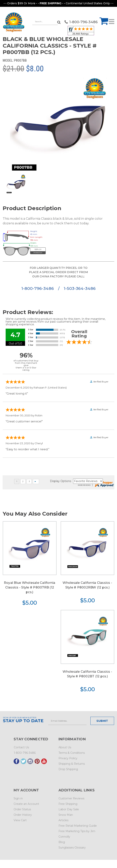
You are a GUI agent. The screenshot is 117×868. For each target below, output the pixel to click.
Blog (62, 842)
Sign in (18, 798)
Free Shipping (68, 804)
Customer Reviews (71, 798)
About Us (65, 747)
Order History (23, 815)
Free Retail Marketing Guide (78, 826)
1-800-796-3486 (38, 288)
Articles (63, 820)
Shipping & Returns (72, 764)
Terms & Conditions (72, 753)
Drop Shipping (68, 769)
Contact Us (21, 747)
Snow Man (66, 815)
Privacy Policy (68, 758)
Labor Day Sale (69, 809)
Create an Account (26, 804)
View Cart (20, 820)
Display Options (61, 481)
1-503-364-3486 (80, 288)
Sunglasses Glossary (72, 848)
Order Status (22, 809)
